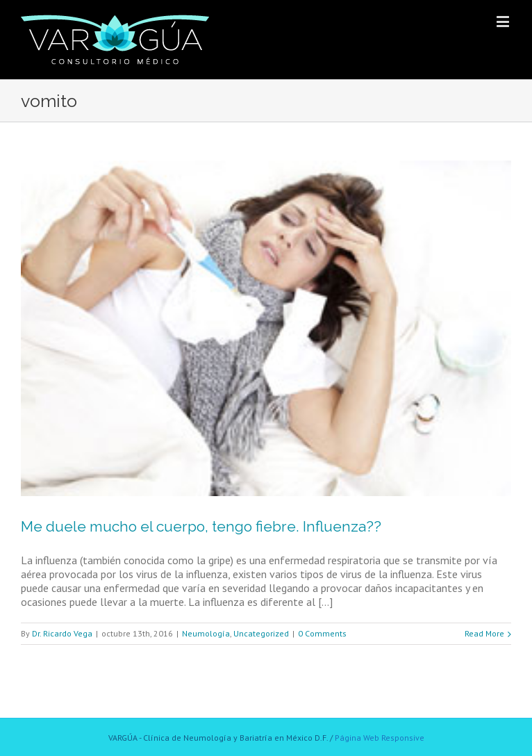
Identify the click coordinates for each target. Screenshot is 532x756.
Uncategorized (261, 633)
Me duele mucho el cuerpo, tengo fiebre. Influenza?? (201, 526)
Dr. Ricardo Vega (62, 633)
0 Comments (322, 633)
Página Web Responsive (380, 738)
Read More (484, 633)
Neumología (206, 633)
